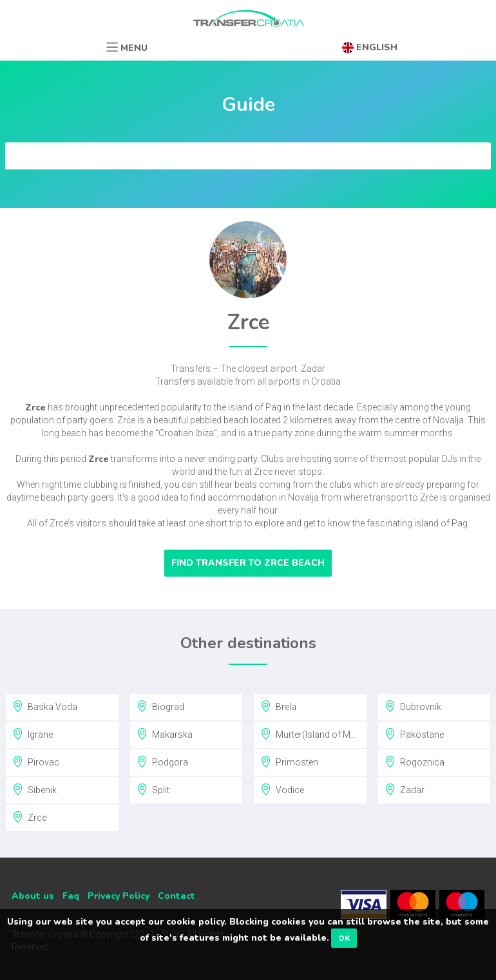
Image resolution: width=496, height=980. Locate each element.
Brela (278, 706)
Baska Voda (45, 706)
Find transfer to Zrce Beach (248, 563)
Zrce (29, 817)
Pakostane (414, 734)
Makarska (165, 734)
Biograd (160, 706)
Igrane (33, 734)
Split (153, 789)
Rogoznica (415, 762)
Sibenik (34, 789)
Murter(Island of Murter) (314, 734)
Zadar (405, 789)
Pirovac (36, 762)
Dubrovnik (413, 706)
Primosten (289, 762)
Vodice (282, 789)
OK (344, 938)
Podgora (162, 762)
